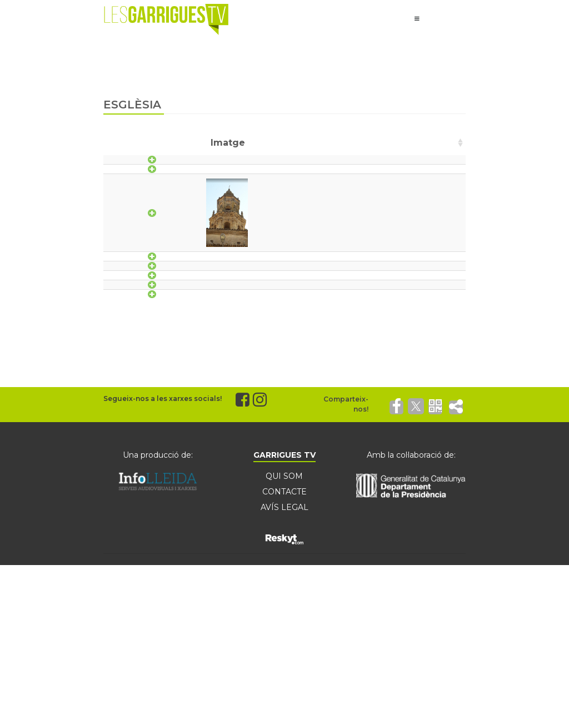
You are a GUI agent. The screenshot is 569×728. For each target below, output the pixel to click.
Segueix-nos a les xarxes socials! (163, 492)
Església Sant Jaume (256, 312)
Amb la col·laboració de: (411, 548)
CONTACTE (284, 585)
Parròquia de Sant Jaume (268, 358)
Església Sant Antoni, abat (267, 289)
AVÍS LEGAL (284, 601)
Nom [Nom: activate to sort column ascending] (226, 143)
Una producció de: (158, 548)
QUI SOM (284, 569)
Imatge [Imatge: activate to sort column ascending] (158, 143)
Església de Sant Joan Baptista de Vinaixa (301, 189)
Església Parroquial (253, 239)
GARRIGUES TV (284, 548)
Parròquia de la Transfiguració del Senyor (303, 335)
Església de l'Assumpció (262, 166)
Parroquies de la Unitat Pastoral (281, 381)
